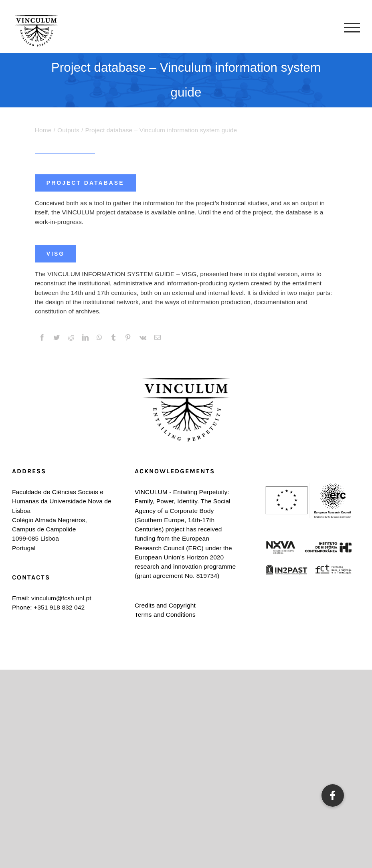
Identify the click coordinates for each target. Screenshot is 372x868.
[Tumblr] (113, 338)
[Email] (158, 338)
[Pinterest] (128, 338)
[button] (333, 795)
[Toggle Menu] (352, 28)
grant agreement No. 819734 (177, 576)
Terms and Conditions (165, 615)
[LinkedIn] (85, 338)
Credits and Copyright (165, 605)
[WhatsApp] (99, 338)
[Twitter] (57, 338)
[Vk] (143, 338)
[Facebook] (42, 338)
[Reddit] (71, 338)
